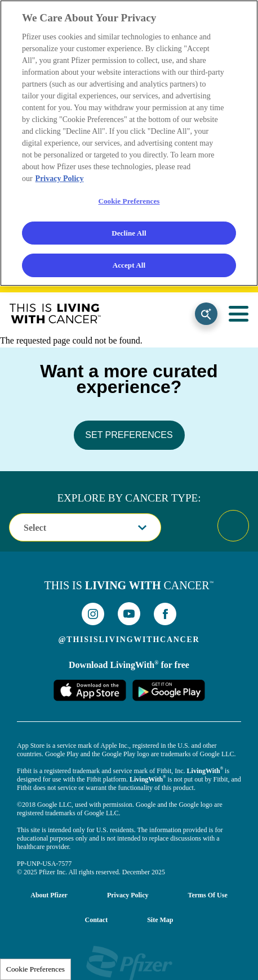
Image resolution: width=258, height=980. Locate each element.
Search (206, 314)
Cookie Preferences (35, 969)
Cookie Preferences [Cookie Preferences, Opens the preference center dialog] (129, 201)
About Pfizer (49, 895)
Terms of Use (208, 895)
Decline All (129, 233)
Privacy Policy (128, 895)
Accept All (129, 265)
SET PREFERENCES (129, 435)
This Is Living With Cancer (55, 314)
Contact (96, 920)
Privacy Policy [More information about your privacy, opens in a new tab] (60, 179)
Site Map (160, 920)
